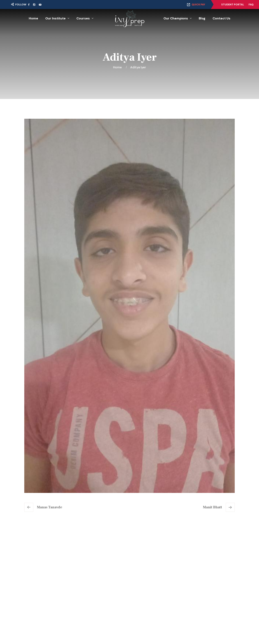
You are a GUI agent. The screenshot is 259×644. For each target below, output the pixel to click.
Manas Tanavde (50, 507)
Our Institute (55, 18)
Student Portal (233, 4)
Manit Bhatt (213, 507)
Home (33, 18)
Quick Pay (198, 4)
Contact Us (221, 18)
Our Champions (176, 18)
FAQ (251, 4)
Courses (83, 18)
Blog (202, 18)
